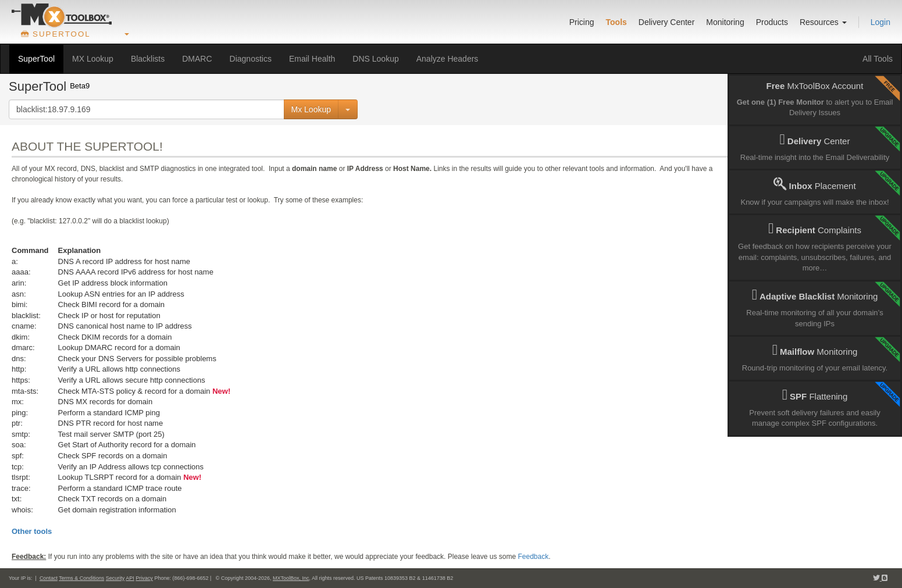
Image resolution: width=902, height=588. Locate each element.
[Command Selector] (348, 109)
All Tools (878, 59)
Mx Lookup (311, 109)
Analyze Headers (448, 59)
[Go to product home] (62, 16)
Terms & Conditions (81, 578)
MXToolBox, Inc (291, 578)
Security (115, 578)
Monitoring (725, 22)
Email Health (312, 59)
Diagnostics (251, 59)
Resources (823, 22)
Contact (49, 578)
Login (880, 22)
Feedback (533, 557)
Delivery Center (666, 22)
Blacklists (148, 59)
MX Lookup (93, 59)
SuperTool (36, 59)
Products (772, 22)
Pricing (582, 22)
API (130, 578)
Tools (616, 22)
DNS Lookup (375, 59)
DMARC (197, 59)
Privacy (144, 578)
